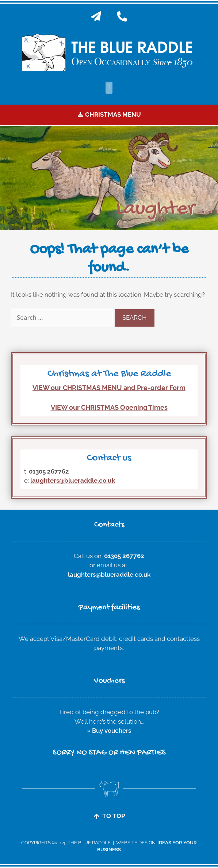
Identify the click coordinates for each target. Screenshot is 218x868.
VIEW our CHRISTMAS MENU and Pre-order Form (109, 388)
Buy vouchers (112, 731)
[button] (109, 88)
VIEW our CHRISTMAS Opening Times (109, 407)
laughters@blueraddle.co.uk (73, 480)
